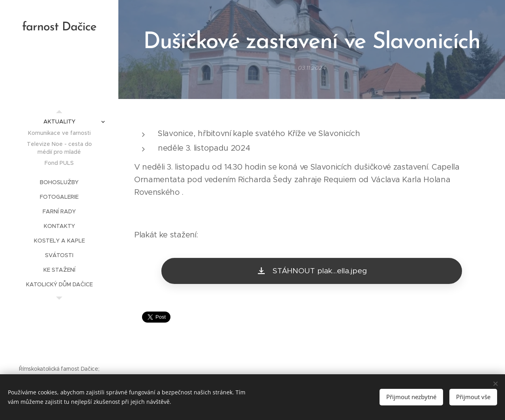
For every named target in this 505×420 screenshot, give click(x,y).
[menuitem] (59, 122)
